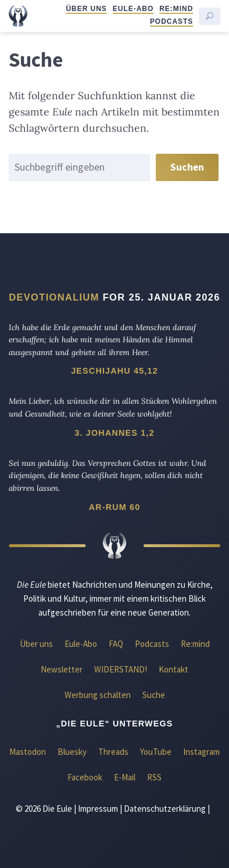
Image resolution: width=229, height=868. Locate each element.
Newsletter (62, 669)
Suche (154, 695)
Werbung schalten (98, 695)
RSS (154, 777)
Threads (113, 752)
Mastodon (28, 752)
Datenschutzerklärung (165, 809)
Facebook (85, 777)
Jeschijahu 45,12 (114, 371)
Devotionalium (54, 297)
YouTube (156, 752)
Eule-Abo (133, 9)
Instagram (201, 752)
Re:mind (176, 9)
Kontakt (173, 669)
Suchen (187, 167)
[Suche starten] (210, 16)
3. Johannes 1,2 (114, 433)
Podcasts (171, 21)
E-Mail (125, 777)
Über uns (86, 9)
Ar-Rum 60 (115, 507)
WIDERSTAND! (121, 669)
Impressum (98, 809)
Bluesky (72, 752)
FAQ (116, 644)
